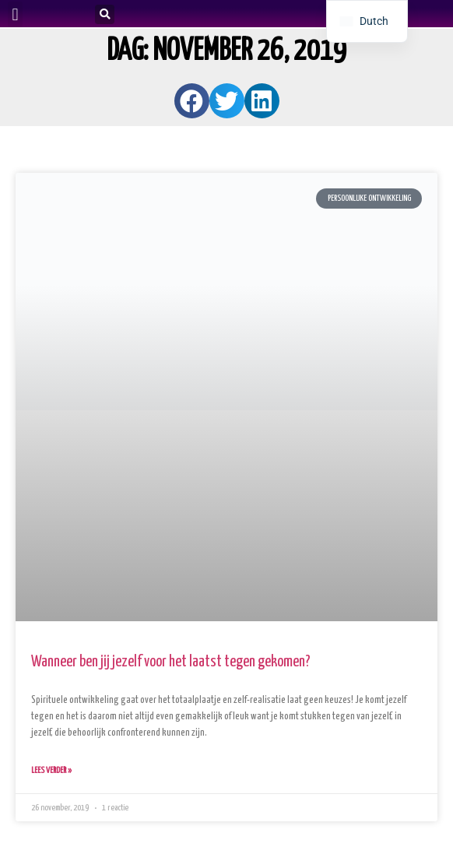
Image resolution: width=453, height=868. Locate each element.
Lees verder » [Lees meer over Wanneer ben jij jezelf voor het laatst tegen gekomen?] (51, 770)
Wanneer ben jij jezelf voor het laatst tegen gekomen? (171, 662)
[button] (15, 14)
